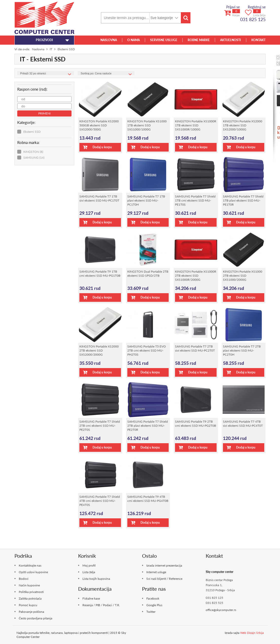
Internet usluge (156, 572)
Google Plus (154, 605)
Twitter (151, 612)
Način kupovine (29, 585)
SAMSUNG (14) (34, 158)
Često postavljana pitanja (36, 618)
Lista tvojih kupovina (96, 579)
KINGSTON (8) (33, 152)
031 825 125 (253, 19)
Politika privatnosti (31, 592)
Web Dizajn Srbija (252, 633)
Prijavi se (233, 7)
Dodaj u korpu (97, 147)
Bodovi (24, 579)
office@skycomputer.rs (221, 610)
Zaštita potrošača (30, 598)
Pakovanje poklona (31, 612)
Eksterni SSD (32, 132)
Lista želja (89, 572)
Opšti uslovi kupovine (33, 572)
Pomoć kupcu (28, 605)
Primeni (44, 113)
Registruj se (257, 7)
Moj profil (89, 565)
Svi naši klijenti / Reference (164, 579)
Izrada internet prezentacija (164, 565)
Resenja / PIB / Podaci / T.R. (101, 605)
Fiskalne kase (91, 598)
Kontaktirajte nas (30, 565)
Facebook (153, 598)
